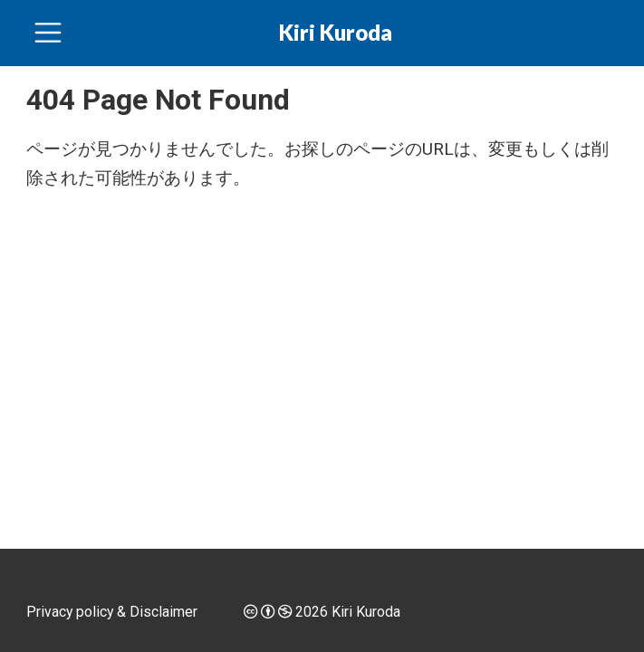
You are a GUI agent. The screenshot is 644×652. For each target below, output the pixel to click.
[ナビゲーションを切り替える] (48, 33)
